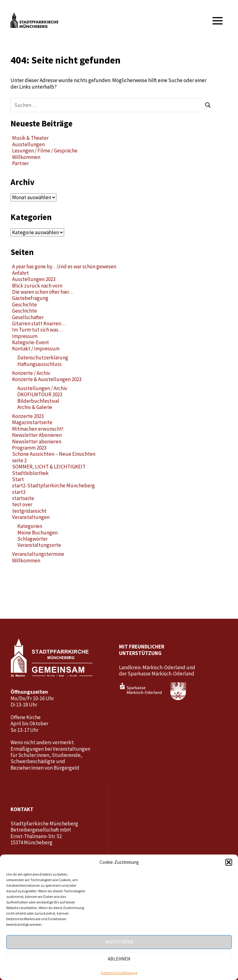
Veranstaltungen (31, 517)
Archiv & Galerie (35, 407)
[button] (229, 862)
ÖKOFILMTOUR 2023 (40, 394)
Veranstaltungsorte (39, 545)
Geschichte (24, 305)
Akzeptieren (119, 942)
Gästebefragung (30, 298)
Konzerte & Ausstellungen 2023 (47, 379)
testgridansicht (29, 511)
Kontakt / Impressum (36, 349)
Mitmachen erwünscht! (38, 429)
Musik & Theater (30, 138)
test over (22, 504)
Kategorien (30, 526)
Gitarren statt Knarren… (39, 323)
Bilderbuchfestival (38, 401)
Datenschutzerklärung (119, 973)
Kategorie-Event (31, 342)
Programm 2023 (29, 448)
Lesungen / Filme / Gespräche (45, 151)
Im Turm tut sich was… (38, 330)
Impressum (25, 336)
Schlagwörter (33, 539)
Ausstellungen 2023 (34, 279)
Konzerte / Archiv (31, 373)
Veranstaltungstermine (38, 554)
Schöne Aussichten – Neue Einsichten (54, 454)
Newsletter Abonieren (37, 435)
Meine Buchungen (37, 533)
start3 (19, 492)
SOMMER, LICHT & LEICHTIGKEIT (49, 467)
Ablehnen (119, 959)
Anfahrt (20, 273)
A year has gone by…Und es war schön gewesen (64, 266)
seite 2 (19, 460)
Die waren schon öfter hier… (43, 292)
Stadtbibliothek (30, 473)
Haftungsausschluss (40, 364)
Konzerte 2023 (28, 416)
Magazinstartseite (32, 422)
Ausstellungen (28, 144)
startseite (23, 498)
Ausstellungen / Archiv (42, 388)
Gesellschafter (28, 317)
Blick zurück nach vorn (37, 286)
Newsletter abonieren (37, 442)
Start (18, 479)
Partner (20, 163)
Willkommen (26, 157)
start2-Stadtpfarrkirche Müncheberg (53, 486)
